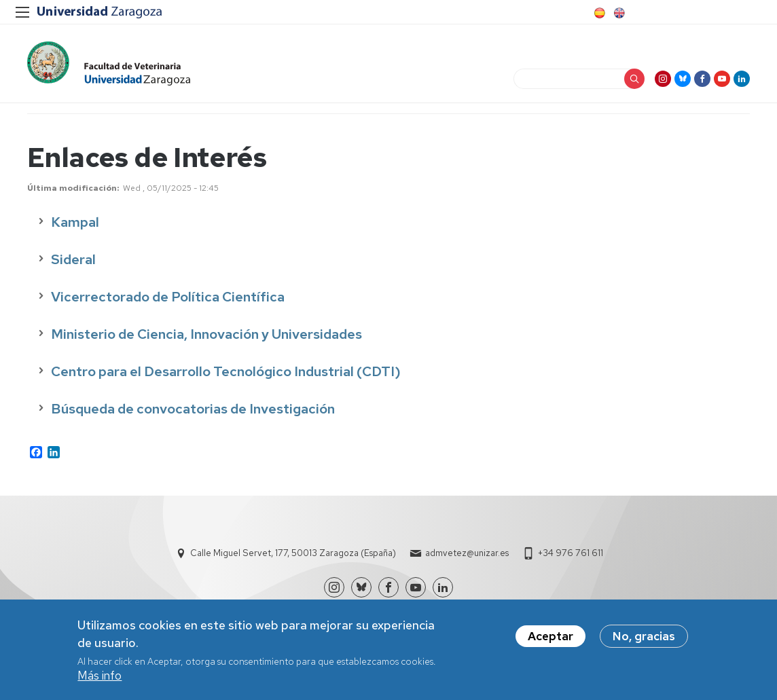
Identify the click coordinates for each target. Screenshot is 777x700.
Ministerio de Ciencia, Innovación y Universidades (206, 334)
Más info (100, 676)
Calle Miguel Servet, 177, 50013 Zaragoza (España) (293, 553)
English (618, 13)
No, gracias (644, 636)
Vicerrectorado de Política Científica (168, 297)
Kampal (76, 222)
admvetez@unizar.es (467, 553)
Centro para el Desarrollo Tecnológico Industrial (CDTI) (226, 371)
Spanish (598, 13)
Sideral (73, 259)
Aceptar (550, 636)
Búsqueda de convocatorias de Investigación (193, 409)
